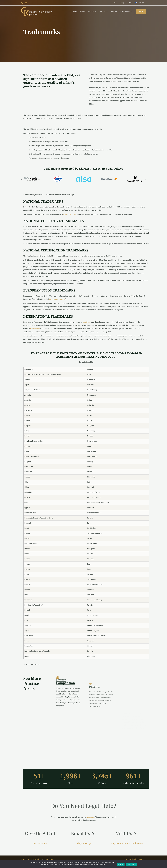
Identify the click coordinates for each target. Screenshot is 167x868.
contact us (91, 817)
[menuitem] (140, 3)
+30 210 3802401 (40, 843)
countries (86, 322)
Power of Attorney (70, 214)
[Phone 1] (22, 3)
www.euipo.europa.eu (57, 299)
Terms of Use (37, 859)
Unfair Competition (66, 708)
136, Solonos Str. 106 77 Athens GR (127, 843)
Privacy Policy (26, 859)
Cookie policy (131, 865)
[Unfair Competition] (58, 704)
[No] (164, 864)
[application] (95, 12)
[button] (141, 11)
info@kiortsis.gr (83, 843)
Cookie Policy (48, 859)
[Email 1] (26, 3)
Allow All (121, 865)
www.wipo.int (35, 329)
